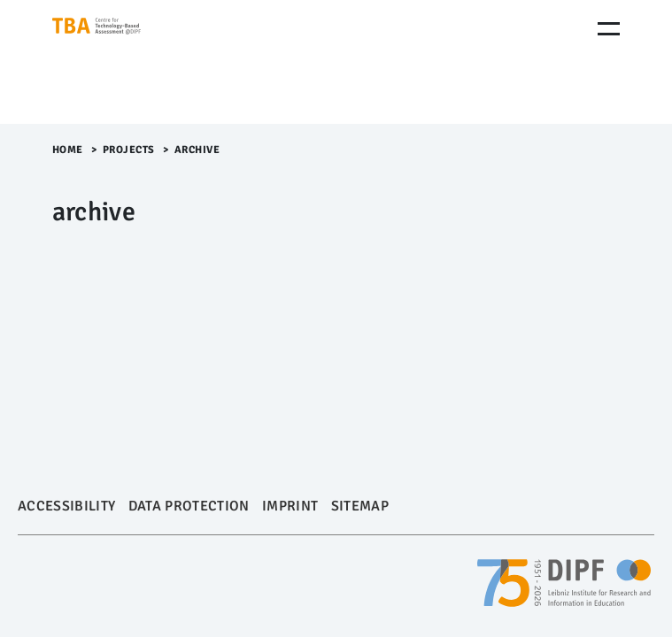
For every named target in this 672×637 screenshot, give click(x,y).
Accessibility (66, 506)
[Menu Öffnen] (609, 29)
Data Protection (189, 506)
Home (68, 150)
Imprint (290, 506)
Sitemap (360, 506)
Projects (129, 150)
